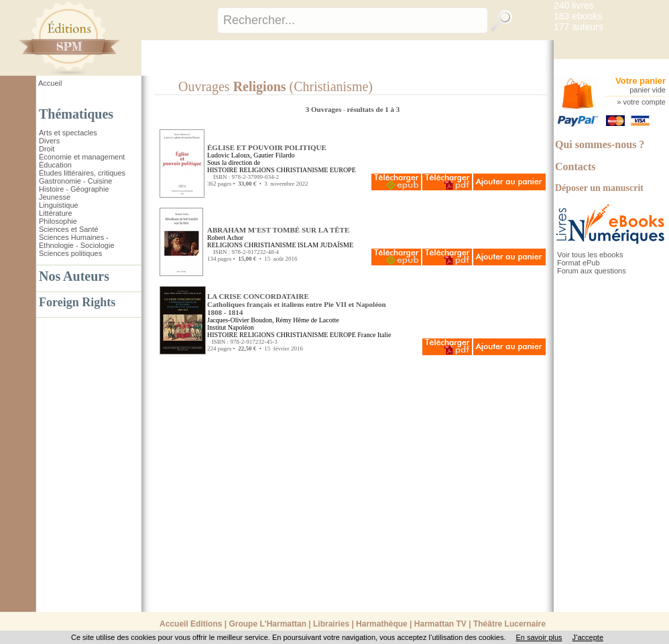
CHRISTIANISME (302, 170)
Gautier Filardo (274, 155)
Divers (49, 141)
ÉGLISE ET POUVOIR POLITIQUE (267, 147)
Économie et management (82, 157)
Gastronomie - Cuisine (75, 181)
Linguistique (59, 205)
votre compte (644, 102)
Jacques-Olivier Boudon (240, 320)
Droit (47, 149)
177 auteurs (579, 27)
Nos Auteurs (74, 276)
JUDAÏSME (337, 245)
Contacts (575, 167)
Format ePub (579, 263)
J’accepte (588, 637)
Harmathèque (382, 624)
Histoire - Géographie (74, 189)
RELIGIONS (257, 170)
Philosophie (58, 221)
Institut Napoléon (231, 327)
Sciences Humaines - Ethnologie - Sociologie (77, 241)
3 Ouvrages (324, 109)
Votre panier (641, 81)
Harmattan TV (440, 624)
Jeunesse (55, 197)
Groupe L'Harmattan (267, 624)
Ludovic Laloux (229, 155)
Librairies (331, 624)
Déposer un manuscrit (599, 188)
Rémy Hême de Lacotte (307, 320)
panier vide (648, 90)
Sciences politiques (70, 253)
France (366, 335)
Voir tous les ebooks (590, 255)
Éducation (55, 165)
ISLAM (308, 245)
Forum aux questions (592, 271)
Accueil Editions (191, 624)
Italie (384, 335)
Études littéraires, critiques (82, 173)
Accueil (50, 83)
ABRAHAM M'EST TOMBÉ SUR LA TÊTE (278, 230)
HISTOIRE (222, 170)
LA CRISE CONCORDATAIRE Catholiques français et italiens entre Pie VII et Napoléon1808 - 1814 (297, 304)
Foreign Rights (77, 302)
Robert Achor (225, 238)
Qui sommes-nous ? (600, 144)
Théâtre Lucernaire (509, 624)
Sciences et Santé (69, 229)
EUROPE (343, 170)
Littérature (56, 213)
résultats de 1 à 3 (373, 109)
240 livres (574, 5)
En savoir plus (539, 637)
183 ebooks (578, 16)
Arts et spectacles (68, 133)
